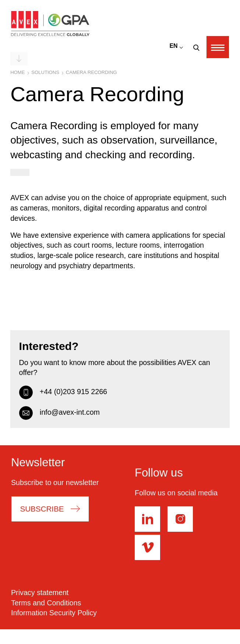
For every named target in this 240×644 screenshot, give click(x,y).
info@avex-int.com (59, 413)
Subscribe (42, 509)
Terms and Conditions (46, 603)
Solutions (45, 72)
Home (17, 72)
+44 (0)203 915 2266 (63, 392)
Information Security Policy (54, 613)
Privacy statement (40, 592)
